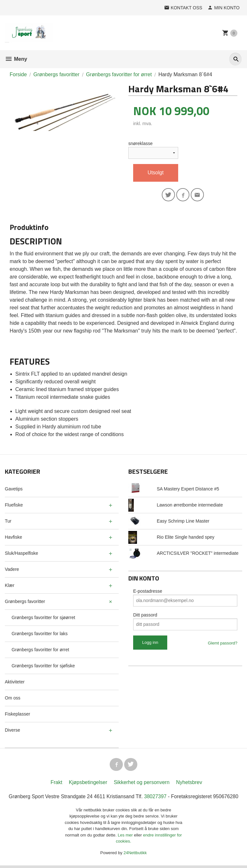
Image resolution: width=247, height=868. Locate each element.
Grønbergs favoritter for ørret (40, 651)
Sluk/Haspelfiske (22, 554)
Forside (18, 74)
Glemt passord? (223, 644)
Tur (8, 522)
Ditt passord (145, 616)
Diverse (12, 731)
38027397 (156, 799)
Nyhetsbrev (189, 785)
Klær (10, 586)
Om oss (13, 699)
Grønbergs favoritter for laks (40, 635)
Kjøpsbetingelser (88, 785)
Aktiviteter (15, 683)
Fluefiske (14, 506)
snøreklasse (140, 143)
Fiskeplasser (18, 715)
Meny (16, 59)
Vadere (12, 570)
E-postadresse (148, 592)
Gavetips (14, 490)
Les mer (126, 837)
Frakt (56, 785)
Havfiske (14, 538)
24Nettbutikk (135, 855)
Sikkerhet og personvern (142, 785)
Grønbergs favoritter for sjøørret (43, 618)
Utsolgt (156, 173)
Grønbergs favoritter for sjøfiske (43, 667)
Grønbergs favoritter (25, 602)
